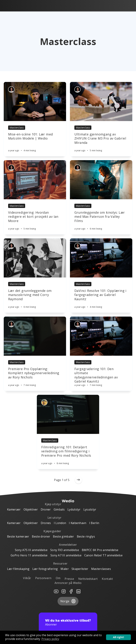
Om (58, 578)
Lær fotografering (45, 569)
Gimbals (59, 509)
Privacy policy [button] (50, 639)
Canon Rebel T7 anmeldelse (103, 555)
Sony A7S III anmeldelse (31, 550)
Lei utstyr (55, 518)
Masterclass (17, 128)
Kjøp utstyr (53, 504)
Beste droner (41, 536)
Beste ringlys (86, 536)
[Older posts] (78, 480)
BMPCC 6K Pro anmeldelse (100, 550)
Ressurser (60, 563)
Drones (46, 523)
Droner (46, 509)
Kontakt (107, 579)
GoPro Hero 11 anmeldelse (29, 555)
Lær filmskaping (18, 569)
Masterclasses (101, 569)
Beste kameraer (18, 536)
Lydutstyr (74, 509)
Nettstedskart (88, 579)
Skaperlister (80, 569)
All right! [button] (118, 637)
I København (78, 523)
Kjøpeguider (52, 531)
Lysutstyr (90, 509)
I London (60, 523)
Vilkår (27, 578)
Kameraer (14, 509)
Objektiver (31, 509)
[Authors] (11, 89)
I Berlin (94, 523)
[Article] (35, 101)
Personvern (43, 578)
